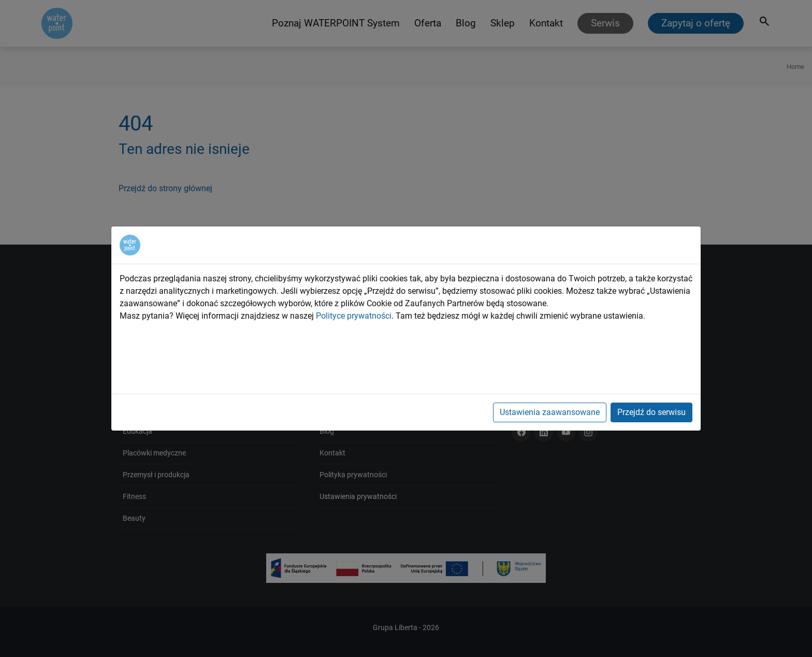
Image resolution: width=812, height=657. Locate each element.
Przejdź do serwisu (651, 412)
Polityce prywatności (354, 316)
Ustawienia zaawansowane (550, 412)
